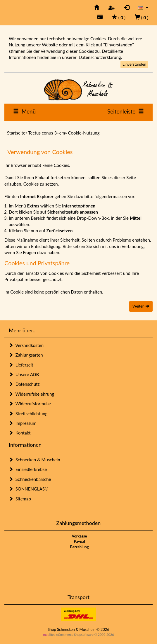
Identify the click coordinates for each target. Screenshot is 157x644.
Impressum (23, 423)
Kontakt (20, 433)
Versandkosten (26, 345)
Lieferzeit (21, 365)
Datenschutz (24, 384)
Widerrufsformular (30, 404)
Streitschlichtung (28, 413)
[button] (143, 7)
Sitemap (20, 499)
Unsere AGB (24, 374)
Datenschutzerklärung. (100, 57)
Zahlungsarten (26, 355)
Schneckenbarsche (30, 479)
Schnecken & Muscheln (34, 460)
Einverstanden (134, 64)
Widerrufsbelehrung (31, 394)
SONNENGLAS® (29, 489)
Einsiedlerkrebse (28, 469)
